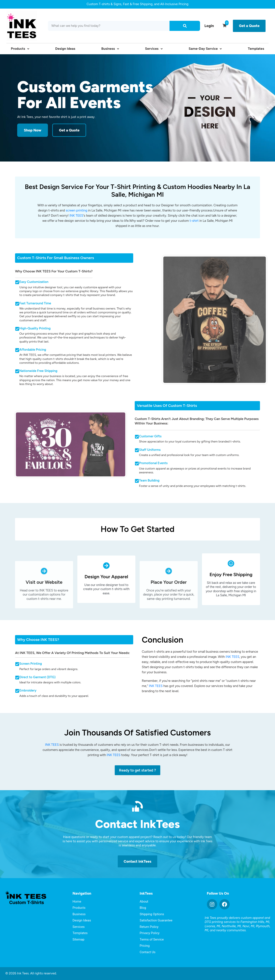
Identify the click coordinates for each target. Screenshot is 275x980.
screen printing (77, 210)
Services (154, 49)
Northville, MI (231, 926)
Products (20, 49)
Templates (256, 49)
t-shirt (194, 221)
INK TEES (76, 216)
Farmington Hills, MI (255, 922)
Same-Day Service (205, 49)
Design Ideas (65, 49)
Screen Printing (31, 664)
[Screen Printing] (17, 664)
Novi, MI (248, 926)
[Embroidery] (17, 691)
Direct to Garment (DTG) (37, 677)
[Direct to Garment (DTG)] (17, 678)
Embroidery (28, 690)
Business (110, 49)
